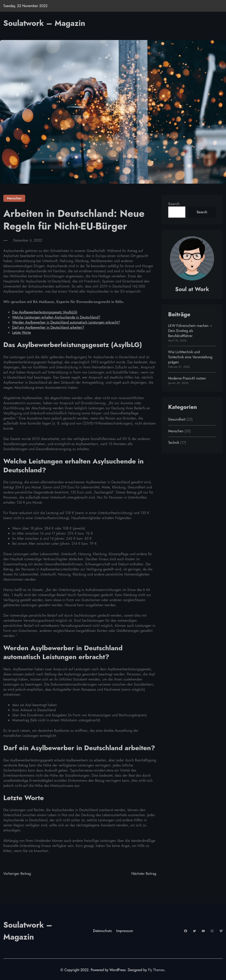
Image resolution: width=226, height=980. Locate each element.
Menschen (14, 198)
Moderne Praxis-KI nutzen (187, 378)
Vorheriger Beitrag (17, 874)
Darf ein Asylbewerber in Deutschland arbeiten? (48, 327)
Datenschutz (102, 931)
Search (174, 204)
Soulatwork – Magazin (45, 23)
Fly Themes (156, 970)
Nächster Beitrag (144, 874)
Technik (174, 443)
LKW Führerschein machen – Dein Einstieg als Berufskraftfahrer (190, 331)
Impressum (125, 931)
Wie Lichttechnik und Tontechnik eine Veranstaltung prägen (190, 357)
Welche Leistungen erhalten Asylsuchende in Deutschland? (57, 317)
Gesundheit (177, 419)
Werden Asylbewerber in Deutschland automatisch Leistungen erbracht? (66, 322)
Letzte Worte (22, 333)
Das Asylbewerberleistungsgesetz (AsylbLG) (45, 312)
